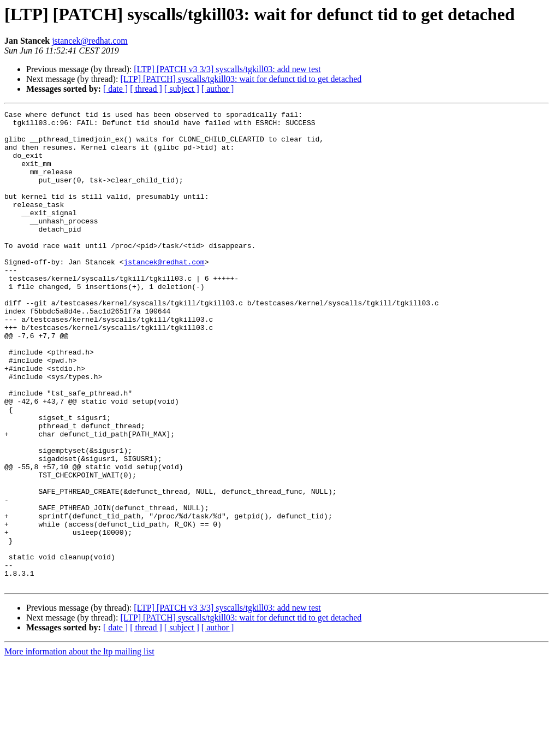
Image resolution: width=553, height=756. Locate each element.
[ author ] (218, 89)
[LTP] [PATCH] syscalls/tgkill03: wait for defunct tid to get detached (241, 79)
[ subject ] (182, 89)
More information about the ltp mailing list (79, 746)
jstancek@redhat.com (90, 41)
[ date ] (115, 89)
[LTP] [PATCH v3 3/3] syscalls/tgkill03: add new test (227, 69)
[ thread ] (146, 89)
